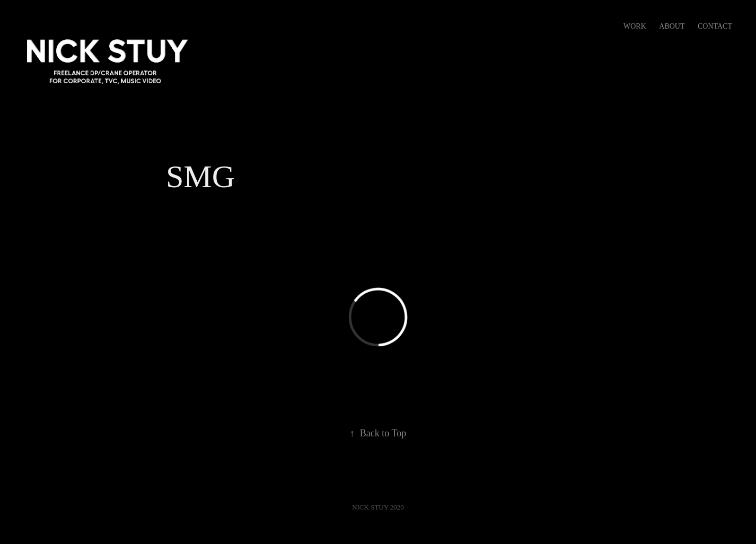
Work (635, 26)
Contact (715, 26)
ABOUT (672, 26)
